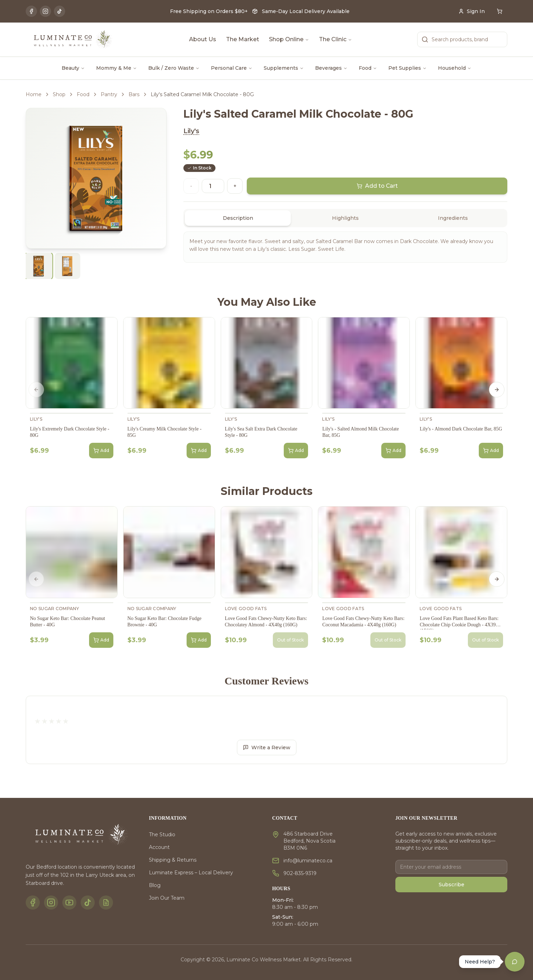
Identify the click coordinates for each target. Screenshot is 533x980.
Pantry (109, 94)
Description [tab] (238, 218)
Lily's (191, 131)
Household (455, 68)
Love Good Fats (246, 609)
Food (368, 68)
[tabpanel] (345, 247)
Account (159, 847)
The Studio (162, 835)
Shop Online (289, 39)
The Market (243, 39)
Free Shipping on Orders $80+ (209, 11)
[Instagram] (45, 11)
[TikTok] (59, 11)
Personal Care (232, 68)
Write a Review (267, 748)
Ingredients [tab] (453, 218)
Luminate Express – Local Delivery (191, 873)
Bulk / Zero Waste (174, 68)
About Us (203, 39)
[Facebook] (31, 11)
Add (101, 451)
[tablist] (345, 218)
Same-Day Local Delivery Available (306, 11)
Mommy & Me (117, 68)
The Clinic (336, 39)
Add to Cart (377, 186)
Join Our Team (167, 898)
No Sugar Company (54, 609)
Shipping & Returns (173, 860)
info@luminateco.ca (308, 861)
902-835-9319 (300, 873)
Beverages (331, 68)
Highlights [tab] (345, 218)
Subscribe (452, 885)
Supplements (284, 68)
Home (34, 94)
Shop (59, 94)
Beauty (73, 68)
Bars (134, 94)
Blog (155, 885)
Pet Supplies (407, 68)
